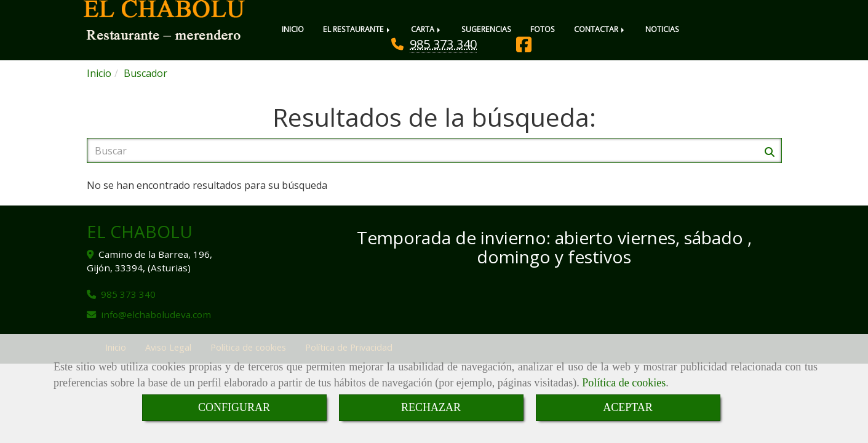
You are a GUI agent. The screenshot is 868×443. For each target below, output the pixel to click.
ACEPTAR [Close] (628, 407)
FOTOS (543, 29)
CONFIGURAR (234, 407)
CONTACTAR (600, 29)
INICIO (293, 29)
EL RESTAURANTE (357, 29)
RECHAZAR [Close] (431, 407)
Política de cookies (624, 383)
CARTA (427, 29)
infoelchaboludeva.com (156, 314)
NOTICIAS (662, 29)
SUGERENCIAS (486, 29)
